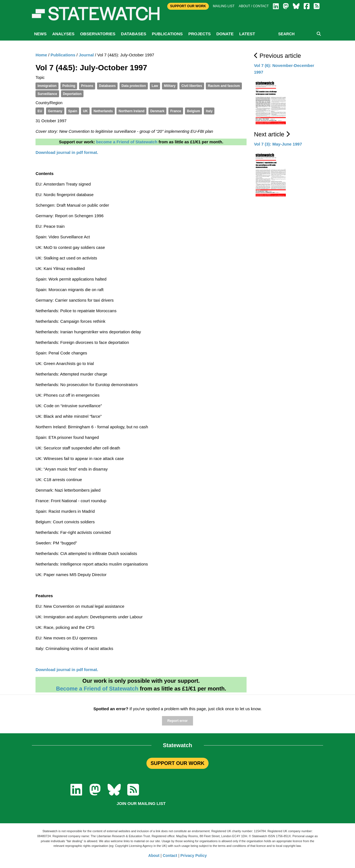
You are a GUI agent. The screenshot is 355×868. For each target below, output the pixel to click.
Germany (55, 111)
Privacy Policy (194, 856)
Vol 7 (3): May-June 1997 (278, 144)
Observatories (98, 34)
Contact (170, 856)
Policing (69, 86)
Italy (209, 111)
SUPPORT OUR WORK (177, 763)
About (154, 856)
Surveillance (47, 94)
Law (155, 86)
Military (170, 86)
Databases (134, 34)
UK (85, 111)
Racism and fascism (224, 86)
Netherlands (103, 111)
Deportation (72, 94)
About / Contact (254, 6)
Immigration (47, 86)
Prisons (87, 86)
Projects (200, 34)
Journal (86, 55)
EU (40, 111)
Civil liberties (192, 86)
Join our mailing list (141, 803)
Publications (167, 34)
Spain (73, 111)
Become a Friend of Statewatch (97, 689)
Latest (247, 34)
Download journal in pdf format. (67, 670)
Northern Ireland (131, 111)
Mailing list (224, 6)
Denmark (157, 111)
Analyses (63, 34)
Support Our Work (188, 6)
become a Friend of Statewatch (127, 142)
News (40, 34)
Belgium (193, 111)
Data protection (134, 86)
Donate (225, 34)
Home (41, 55)
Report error (177, 721)
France (176, 111)
